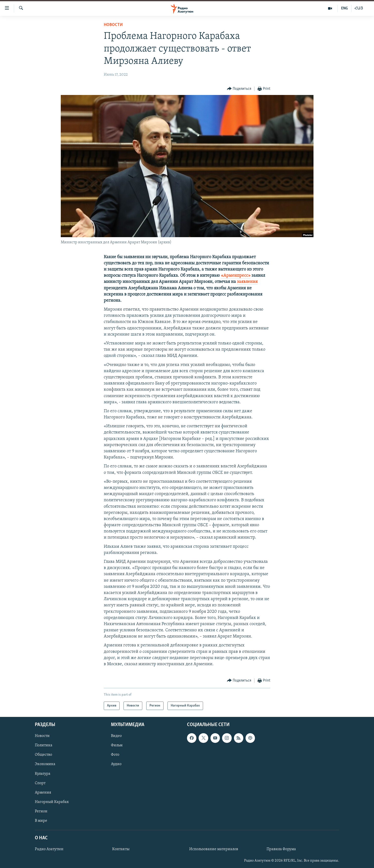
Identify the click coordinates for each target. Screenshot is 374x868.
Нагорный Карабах (52, 802)
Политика (44, 746)
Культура (43, 774)
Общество (43, 755)
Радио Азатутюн (49, 849)
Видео (116, 736)
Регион (41, 811)
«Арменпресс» (236, 276)
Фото (115, 755)
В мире (41, 821)
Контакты (121, 849)
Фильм (117, 746)
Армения (43, 793)
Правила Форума (281, 849)
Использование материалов (214, 849)
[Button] (239, 89)
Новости (113, 25)
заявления (247, 282)
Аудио (116, 764)
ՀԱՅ (359, 8)
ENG (344, 8)
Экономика (45, 764)
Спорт (40, 783)
